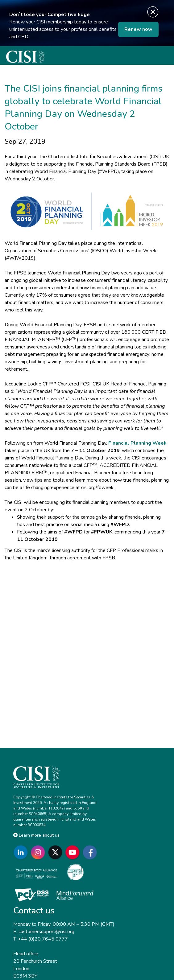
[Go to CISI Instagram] (39, 852)
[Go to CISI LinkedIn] (22, 852)
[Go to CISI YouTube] (74, 852)
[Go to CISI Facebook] (91, 852)
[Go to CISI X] (56, 852)
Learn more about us (36, 835)
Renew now (138, 29)
